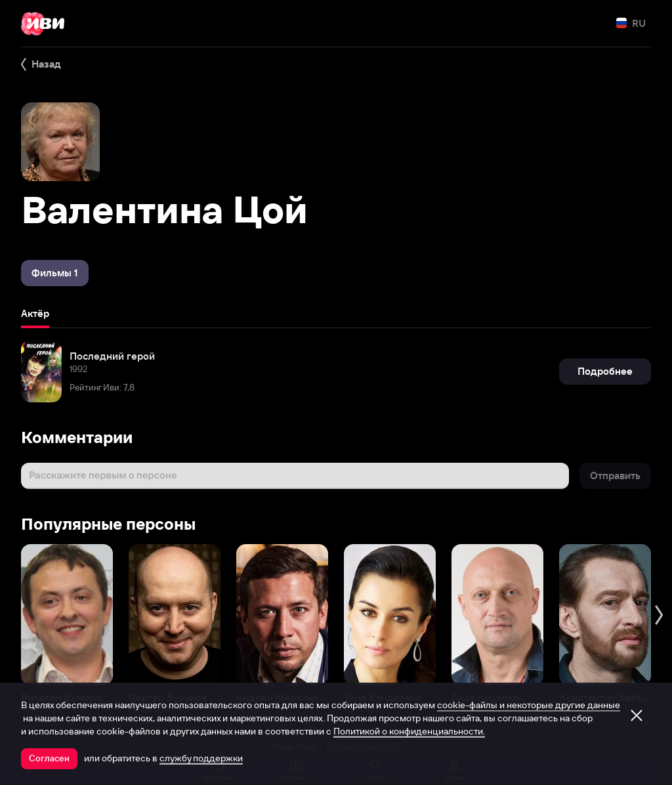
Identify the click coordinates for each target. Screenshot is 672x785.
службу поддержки (201, 758)
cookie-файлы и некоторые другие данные (529, 705)
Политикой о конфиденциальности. (409, 731)
